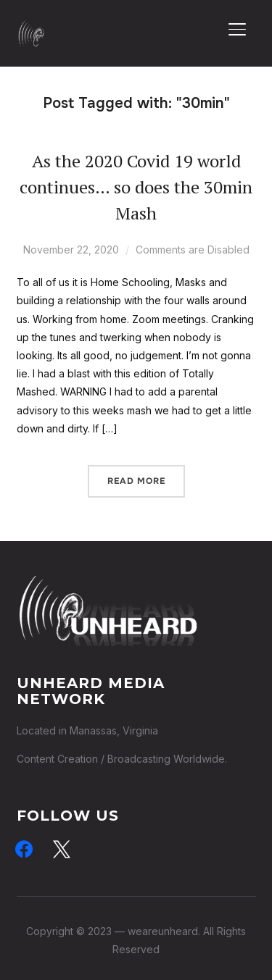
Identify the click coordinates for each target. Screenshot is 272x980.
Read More (136, 481)
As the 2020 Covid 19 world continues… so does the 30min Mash (136, 187)
